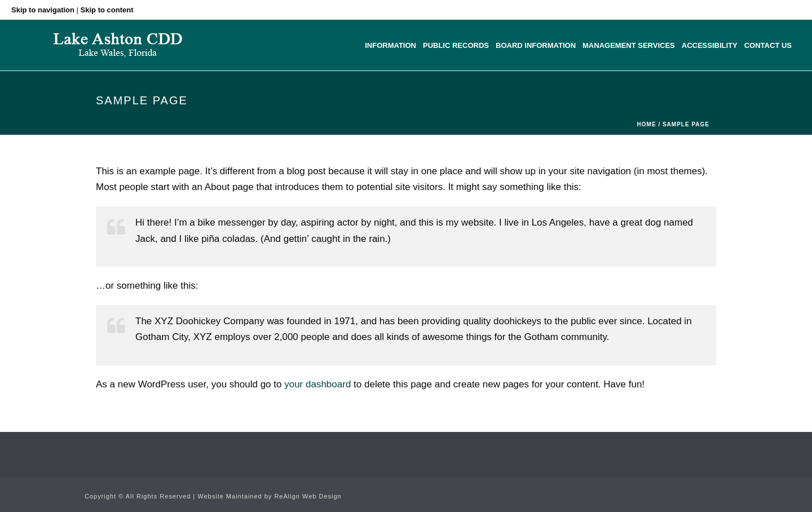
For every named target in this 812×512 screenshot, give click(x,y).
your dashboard (317, 384)
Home (647, 124)
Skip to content (107, 10)
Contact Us (768, 45)
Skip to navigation (43, 10)
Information (390, 45)
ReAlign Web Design (308, 496)
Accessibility (710, 45)
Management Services (629, 45)
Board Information (536, 45)
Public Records (456, 45)
